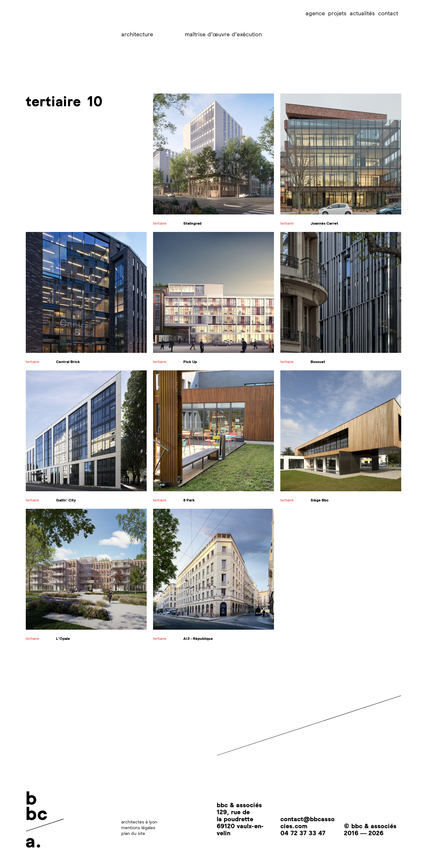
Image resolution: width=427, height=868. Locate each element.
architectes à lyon (139, 822)
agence (315, 13)
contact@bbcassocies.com (308, 822)
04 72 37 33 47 (303, 833)
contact (388, 13)
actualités (362, 13)
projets (337, 13)
